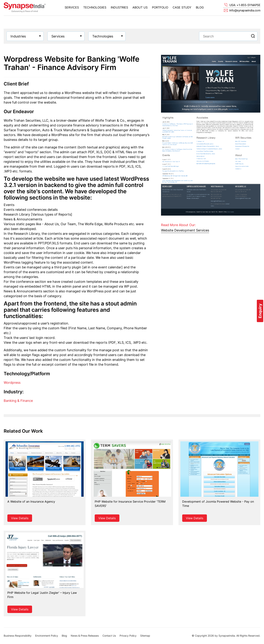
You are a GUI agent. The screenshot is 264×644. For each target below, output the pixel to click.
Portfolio (160, 7)
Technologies (95, 7)
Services (72, 7)
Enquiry (260, 311)
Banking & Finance (18, 401)
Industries (119, 7)
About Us (140, 7)
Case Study (182, 7)
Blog (200, 7)
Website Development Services (185, 230)
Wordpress (12, 383)
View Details (20, 518)
